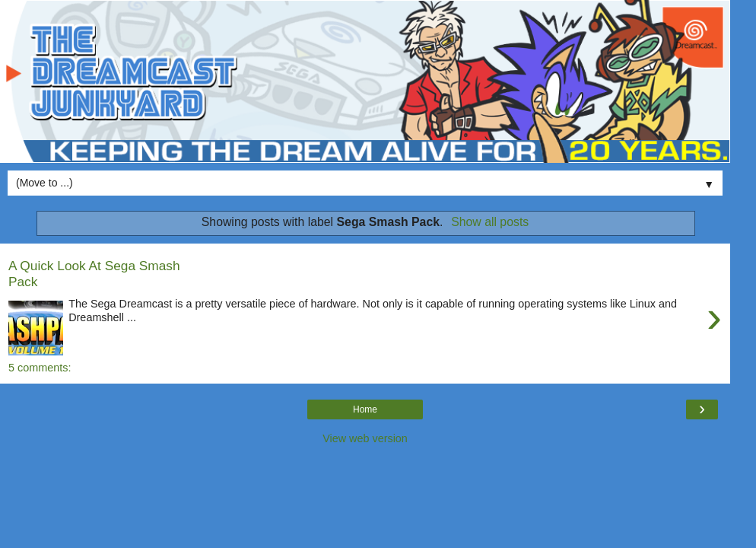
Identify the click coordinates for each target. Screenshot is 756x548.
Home (365, 409)
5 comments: (40, 368)
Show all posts (490, 222)
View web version (365, 438)
